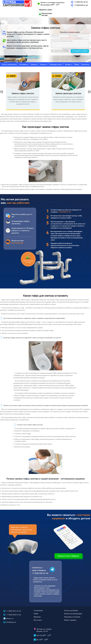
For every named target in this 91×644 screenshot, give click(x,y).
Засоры (68, 64)
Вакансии (37, 617)
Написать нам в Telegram (68, 556)
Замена (34, 64)
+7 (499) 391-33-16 (81, 2)
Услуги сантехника (9, 64)
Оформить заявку (46, 10)
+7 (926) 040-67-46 (81, 5)
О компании (38, 610)
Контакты (85, 64)
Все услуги (38, 620)
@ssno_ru (10, 618)
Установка (23, 64)
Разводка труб (56, 64)
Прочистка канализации (73, 614)
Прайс (77, 64)
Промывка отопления (72, 617)
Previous (1, 91)
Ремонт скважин (70, 620)
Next (88, 91)
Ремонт (43, 64)
